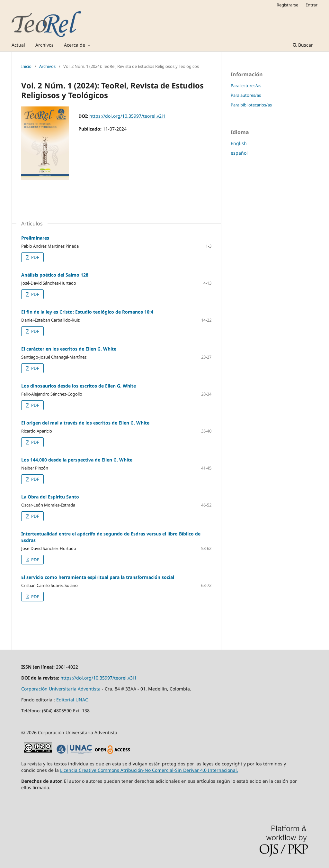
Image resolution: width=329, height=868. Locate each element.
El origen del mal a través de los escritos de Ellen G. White (85, 423)
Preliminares (35, 238)
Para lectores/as (246, 86)
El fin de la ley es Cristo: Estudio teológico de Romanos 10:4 (87, 312)
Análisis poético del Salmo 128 (55, 275)
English (239, 143)
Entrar (311, 5)
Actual (18, 45)
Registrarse (287, 5)
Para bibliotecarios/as (251, 105)
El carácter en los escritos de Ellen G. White (69, 349)
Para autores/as (246, 95)
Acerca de (75, 45)
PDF (35, 257)
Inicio (26, 66)
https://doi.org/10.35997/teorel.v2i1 (127, 116)
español (239, 153)
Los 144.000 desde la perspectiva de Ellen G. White (77, 460)
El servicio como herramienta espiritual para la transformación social (98, 577)
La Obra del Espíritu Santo (50, 497)
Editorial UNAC (72, 700)
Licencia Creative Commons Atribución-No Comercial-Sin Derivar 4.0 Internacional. (149, 770)
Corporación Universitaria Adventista (61, 689)
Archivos (44, 45)
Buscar (303, 45)
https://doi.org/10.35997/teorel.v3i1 (98, 678)
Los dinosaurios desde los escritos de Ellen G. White (79, 386)
